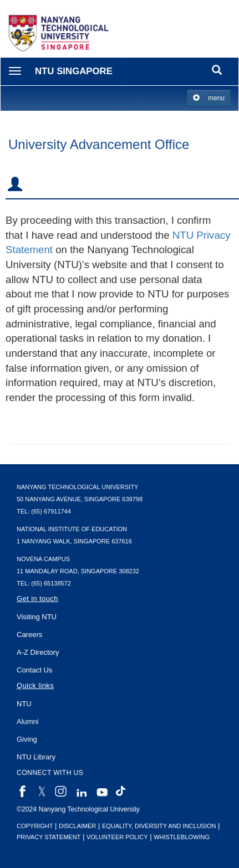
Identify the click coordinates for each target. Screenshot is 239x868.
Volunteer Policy (117, 837)
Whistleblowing (182, 837)
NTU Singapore (74, 71)
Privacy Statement (49, 837)
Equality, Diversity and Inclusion (159, 826)
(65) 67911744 (51, 511)
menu (209, 98)
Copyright (35, 826)
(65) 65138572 (51, 583)
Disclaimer (77, 826)
